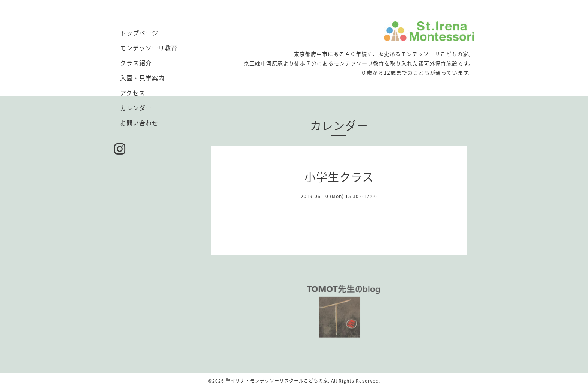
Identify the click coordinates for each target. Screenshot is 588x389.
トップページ (139, 33)
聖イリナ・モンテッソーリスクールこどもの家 (277, 381)
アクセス (133, 93)
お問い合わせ (139, 123)
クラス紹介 (136, 63)
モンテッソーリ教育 (149, 48)
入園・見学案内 (142, 78)
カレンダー (136, 108)
